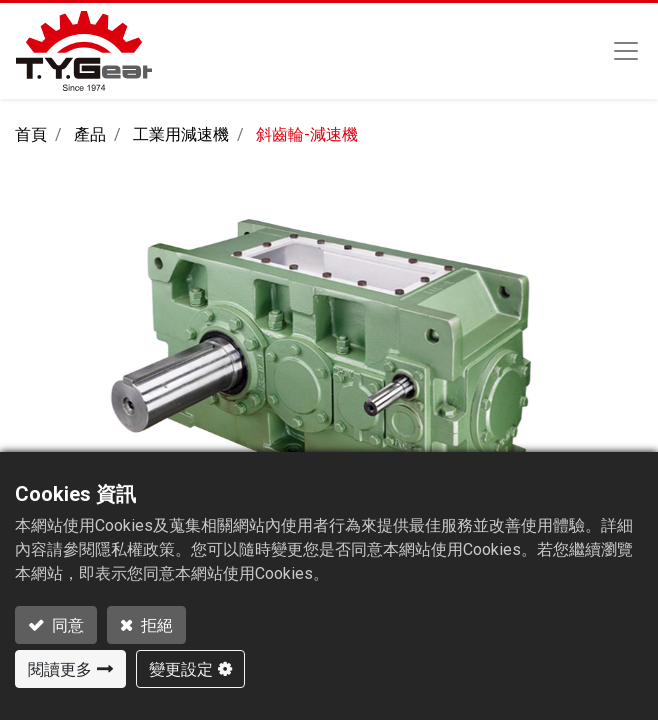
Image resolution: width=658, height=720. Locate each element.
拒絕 (155, 625)
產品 (90, 134)
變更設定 (181, 669)
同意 (66, 625)
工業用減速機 (181, 134)
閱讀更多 (60, 669)
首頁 (31, 134)
